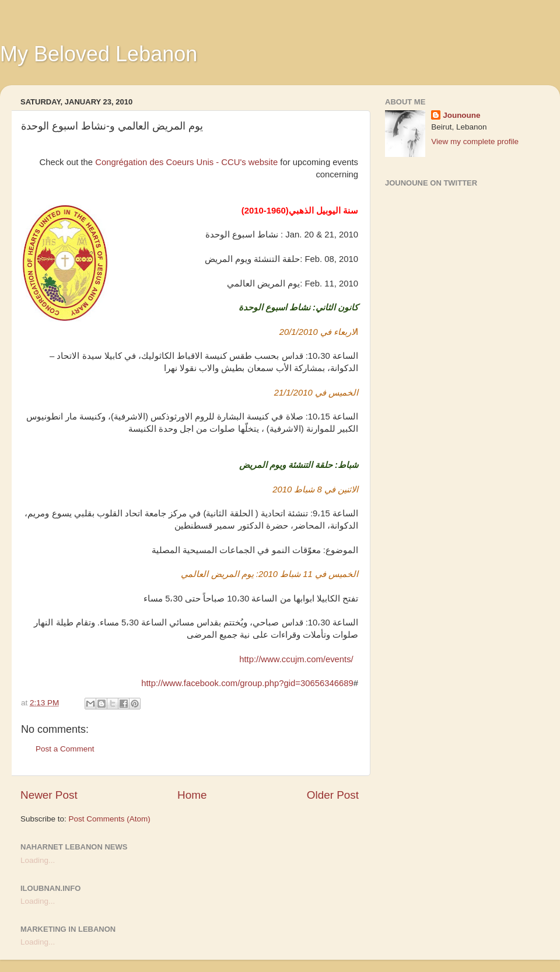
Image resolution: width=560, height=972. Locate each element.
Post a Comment (65, 749)
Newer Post (49, 795)
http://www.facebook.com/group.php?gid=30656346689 (247, 683)
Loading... (38, 860)
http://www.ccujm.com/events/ (296, 659)
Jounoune (462, 115)
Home (192, 795)
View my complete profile (475, 141)
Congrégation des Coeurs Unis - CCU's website (186, 162)
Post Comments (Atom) (110, 819)
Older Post (333, 795)
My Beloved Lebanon (99, 54)
